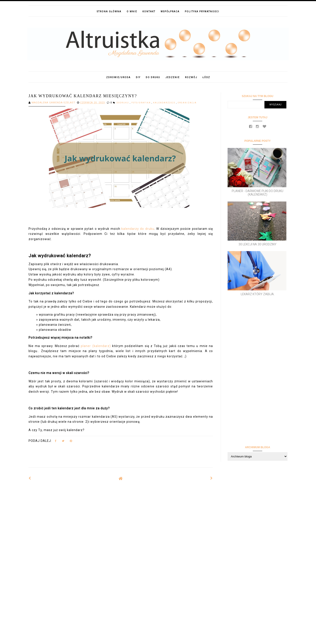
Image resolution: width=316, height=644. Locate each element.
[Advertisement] (121, 520)
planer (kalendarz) (96, 346)
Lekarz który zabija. (258, 294)
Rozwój (191, 77)
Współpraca (170, 12)
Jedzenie (173, 77)
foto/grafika (142, 103)
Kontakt (149, 12)
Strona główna (109, 12)
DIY (138, 77)
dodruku (123, 103)
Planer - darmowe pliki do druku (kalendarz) (258, 193)
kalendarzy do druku (138, 229)
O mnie (132, 12)
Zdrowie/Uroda (118, 77)
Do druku (153, 77)
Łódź (206, 77)
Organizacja (187, 103)
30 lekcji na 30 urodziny (258, 244)
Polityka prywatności (202, 12)
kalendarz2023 (165, 103)
